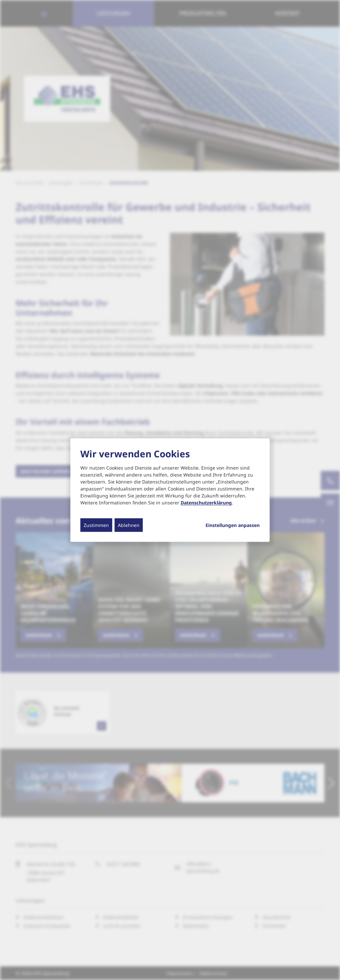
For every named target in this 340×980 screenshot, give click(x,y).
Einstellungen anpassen (233, 525)
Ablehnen (129, 525)
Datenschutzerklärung (206, 503)
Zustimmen (96, 525)
